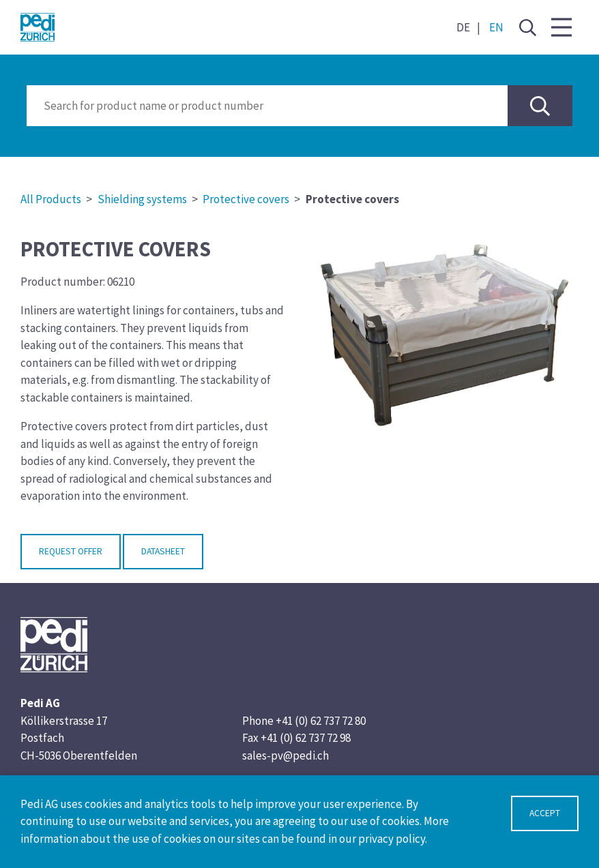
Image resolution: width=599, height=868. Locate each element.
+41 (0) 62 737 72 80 (321, 721)
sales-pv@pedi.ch (286, 755)
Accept (545, 813)
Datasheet (163, 551)
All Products (51, 199)
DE (463, 27)
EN (496, 27)
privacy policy (392, 839)
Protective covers (246, 199)
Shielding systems (142, 199)
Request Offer (71, 551)
